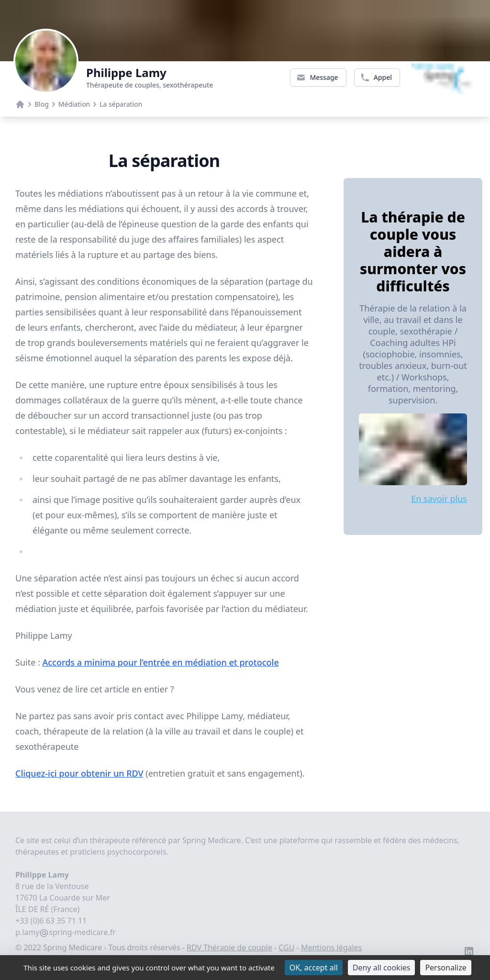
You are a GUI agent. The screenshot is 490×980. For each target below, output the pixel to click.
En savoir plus (439, 499)
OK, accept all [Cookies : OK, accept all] (314, 968)
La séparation (121, 104)
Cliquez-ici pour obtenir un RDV (79, 773)
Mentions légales (332, 947)
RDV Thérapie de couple (229, 947)
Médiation (74, 104)
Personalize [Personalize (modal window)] (445, 968)
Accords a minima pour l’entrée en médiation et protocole (160, 662)
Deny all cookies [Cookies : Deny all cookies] (382, 968)
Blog (42, 104)
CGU (286, 947)
